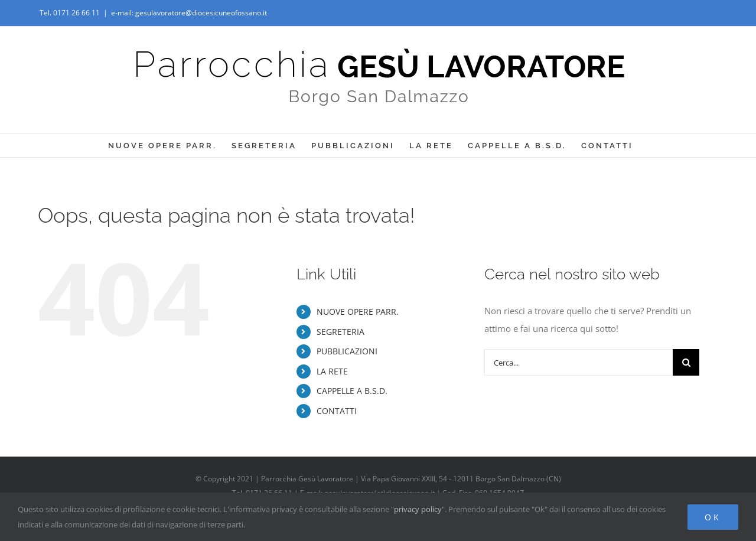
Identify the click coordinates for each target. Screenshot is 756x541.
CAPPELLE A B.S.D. (352, 391)
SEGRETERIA (340, 332)
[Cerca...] (579, 362)
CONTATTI (337, 411)
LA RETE (332, 371)
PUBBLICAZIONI (347, 351)
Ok (713, 517)
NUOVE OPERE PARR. (358, 312)
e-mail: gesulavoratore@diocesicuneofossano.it (189, 13)
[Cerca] (686, 362)
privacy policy (418, 509)
